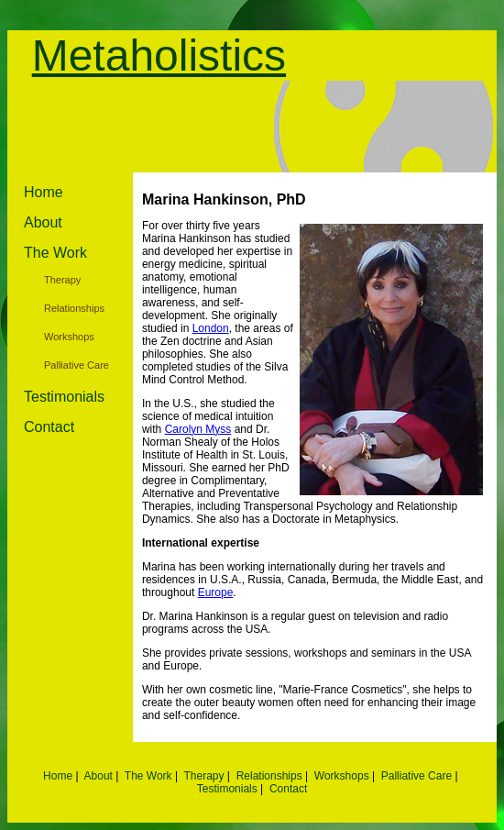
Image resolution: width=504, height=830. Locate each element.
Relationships (74, 308)
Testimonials (64, 397)
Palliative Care (77, 365)
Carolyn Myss (198, 429)
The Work (55, 253)
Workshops (69, 337)
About (43, 222)
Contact (49, 427)
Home (44, 192)
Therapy (62, 280)
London (211, 328)
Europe (216, 592)
